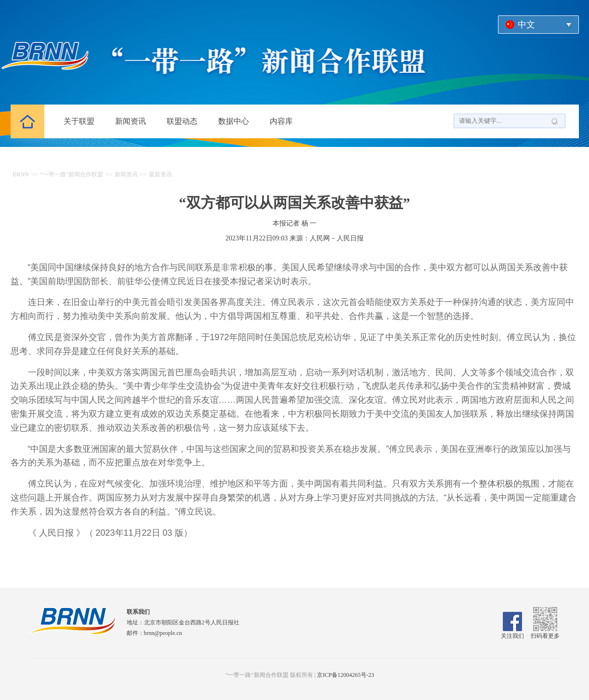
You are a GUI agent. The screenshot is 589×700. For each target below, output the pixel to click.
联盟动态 (182, 121)
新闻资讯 (131, 121)
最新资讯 (160, 174)
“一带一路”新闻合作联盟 (72, 174)
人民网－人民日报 (337, 238)
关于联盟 (79, 121)
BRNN (21, 174)
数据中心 (234, 121)
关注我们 (512, 633)
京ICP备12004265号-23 (346, 675)
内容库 (281, 121)
